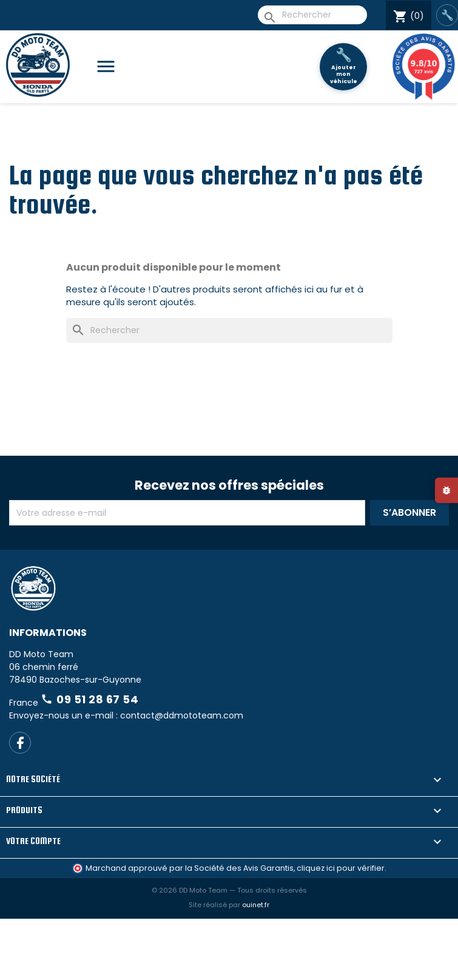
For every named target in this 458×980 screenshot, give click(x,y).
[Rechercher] (312, 15)
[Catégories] (111, 67)
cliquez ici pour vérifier (341, 868)
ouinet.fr (256, 905)
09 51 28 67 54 (89, 699)
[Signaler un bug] (446, 490)
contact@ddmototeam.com (182, 715)
